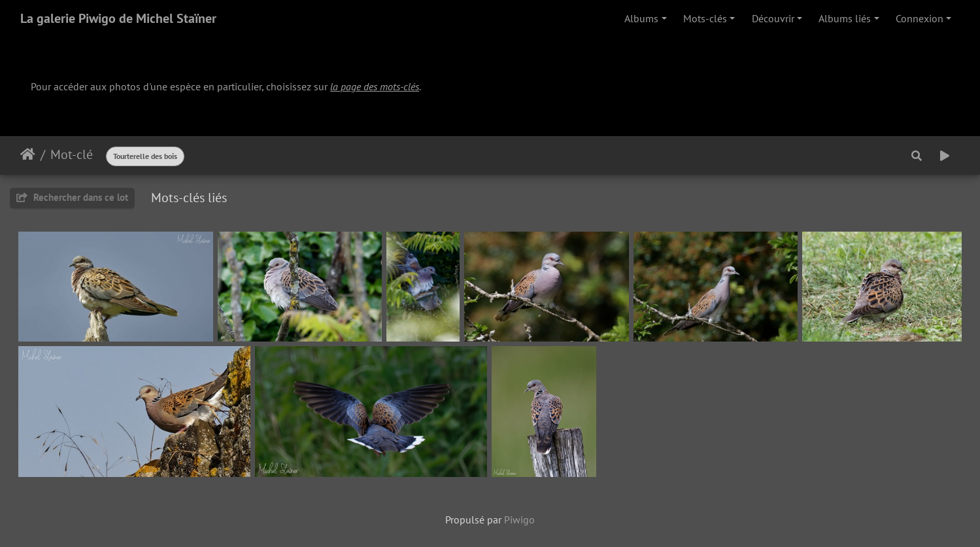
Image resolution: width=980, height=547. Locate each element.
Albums (641, 18)
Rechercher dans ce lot (72, 197)
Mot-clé (72, 154)
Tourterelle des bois (145, 156)
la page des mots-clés (375, 86)
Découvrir (773, 18)
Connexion (920, 18)
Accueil (28, 154)
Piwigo (519, 520)
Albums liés (845, 18)
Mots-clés (705, 18)
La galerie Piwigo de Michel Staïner (118, 18)
